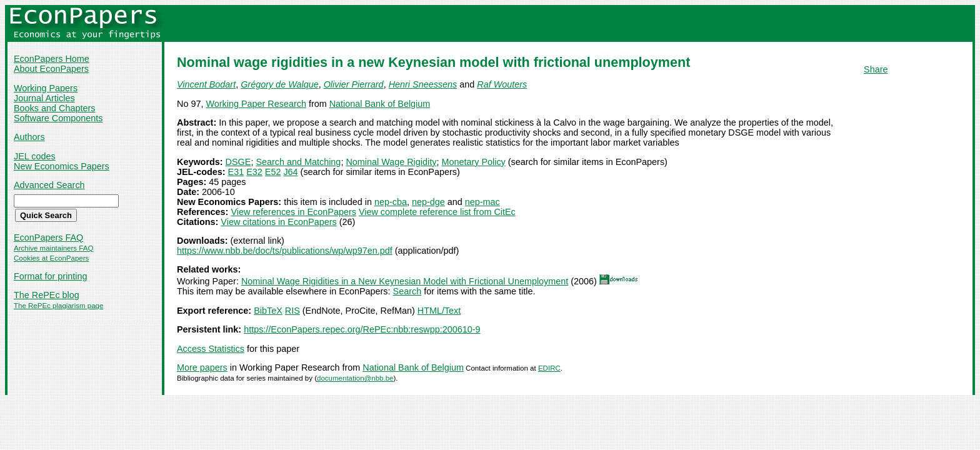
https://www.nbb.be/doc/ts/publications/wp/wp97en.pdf (285, 251)
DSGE (238, 162)
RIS (292, 311)
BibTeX (268, 311)
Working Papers (46, 88)
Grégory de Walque (280, 84)
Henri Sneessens (423, 84)
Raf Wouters (502, 84)
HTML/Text (439, 311)
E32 (254, 172)
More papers (202, 367)
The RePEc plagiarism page (58, 306)
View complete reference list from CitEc (437, 212)
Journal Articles (44, 98)
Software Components (58, 118)
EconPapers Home (52, 59)
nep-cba (391, 202)
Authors (29, 137)
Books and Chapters (54, 108)
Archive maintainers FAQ (53, 248)
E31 (236, 172)
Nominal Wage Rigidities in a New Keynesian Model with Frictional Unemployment (405, 281)
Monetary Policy (473, 162)
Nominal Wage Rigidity (391, 162)
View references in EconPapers (293, 212)
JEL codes (35, 156)
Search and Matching (298, 162)
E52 (273, 172)
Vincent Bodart (206, 84)
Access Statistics (211, 349)
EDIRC (549, 368)
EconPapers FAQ (48, 237)
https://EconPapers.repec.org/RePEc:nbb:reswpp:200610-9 (362, 329)
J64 (290, 172)
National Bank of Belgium (380, 104)
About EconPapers (51, 69)
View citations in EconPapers (278, 222)
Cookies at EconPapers (51, 258)
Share (876, 69)
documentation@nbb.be (355, 378)
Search (407, 291)
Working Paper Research (256, 104)
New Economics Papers (62, 166)
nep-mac (482, 202)
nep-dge (428, 202)
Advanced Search (49, 185)
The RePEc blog (47, 295)
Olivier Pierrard (354, 84)
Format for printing (51, 276)
